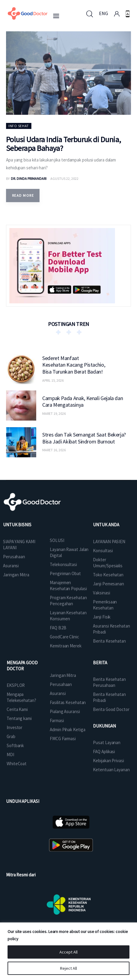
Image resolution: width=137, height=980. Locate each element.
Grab (11, 736)
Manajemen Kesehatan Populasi (68, 585)
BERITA (100, 663)
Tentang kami (19, 718)
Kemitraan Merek (66, 646)
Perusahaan (14, 557)
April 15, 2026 (53, 380)
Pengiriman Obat (65, 573)
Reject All (68, 968)
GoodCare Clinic (64, 637)
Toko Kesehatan (108, 575)
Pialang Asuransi (65, 711)
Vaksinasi (101, 593)
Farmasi (57, 720)
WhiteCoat (17, 764)
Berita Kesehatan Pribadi (109, 697)
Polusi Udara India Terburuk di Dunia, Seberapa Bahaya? (64, 144)
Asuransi (11, 566)
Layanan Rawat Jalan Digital (69, 552)
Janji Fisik (102, 617)
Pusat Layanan (107, 742)
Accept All (68, 952)
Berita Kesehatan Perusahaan (109, 682)
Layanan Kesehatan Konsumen (68, 616)
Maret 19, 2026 (54, 413)
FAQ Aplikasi (104, 751)
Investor (14, 727)
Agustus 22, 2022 (64, 178)
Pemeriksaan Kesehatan (105, 605)
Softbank (15, 745)
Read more (23, 195)
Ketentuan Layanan (111, 770)
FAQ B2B (58, 628)
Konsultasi (103, 551)
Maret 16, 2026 (54, 450)
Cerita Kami (17, 709)
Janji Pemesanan (108, 584)
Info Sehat (19, 126)
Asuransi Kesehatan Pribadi (111, 629)
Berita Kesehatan (109, 641)
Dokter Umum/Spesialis (108, 563)
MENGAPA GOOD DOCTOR (22, 666)
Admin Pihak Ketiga (67, 730)
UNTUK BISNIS (17, 525)
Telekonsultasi (63, 564)
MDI (10, 755)
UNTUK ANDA (106, 525)
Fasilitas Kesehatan (68, 702)
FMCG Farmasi (63, 739)
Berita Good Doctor (111, 709)
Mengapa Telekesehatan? (21, 697)
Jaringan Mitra (16, 575)
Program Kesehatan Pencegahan (68, 601)
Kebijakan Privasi (108, 761)
